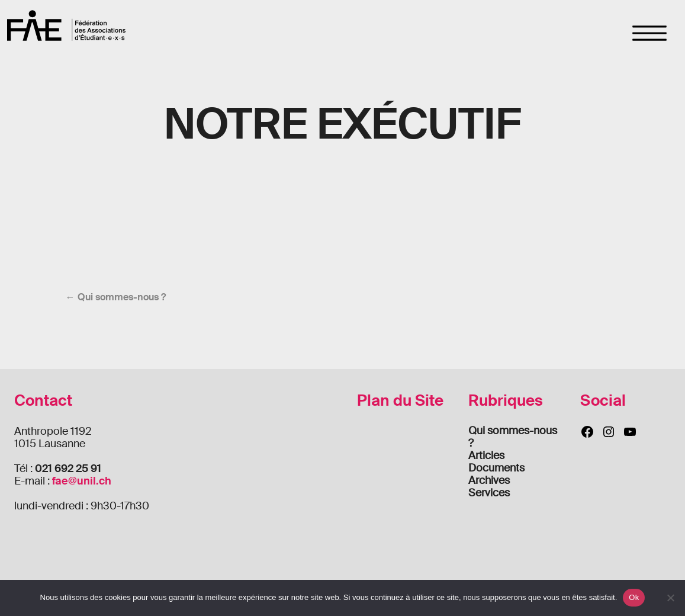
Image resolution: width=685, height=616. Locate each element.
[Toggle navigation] (650, 33)
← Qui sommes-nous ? (116, 297)
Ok (634, 597)
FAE (66, 25)
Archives (489, 480)
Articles (486, 455)
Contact (43, 401)
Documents (496, 468)
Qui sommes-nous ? (513, 437)
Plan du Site (400, 401)
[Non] (670, 598)
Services (489, 493)
